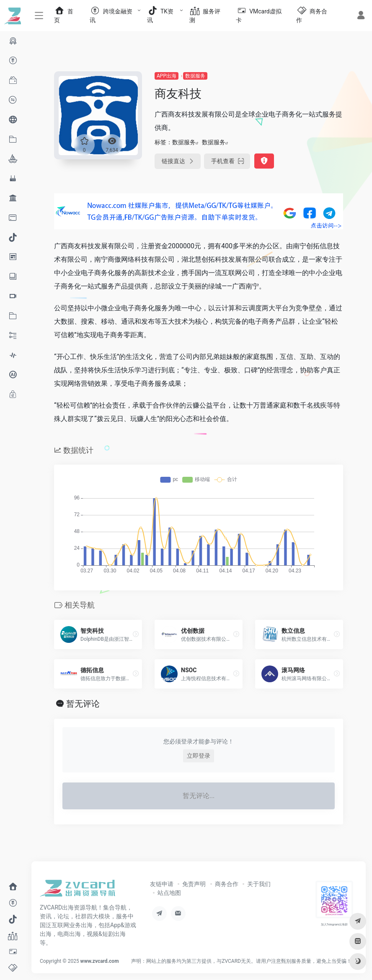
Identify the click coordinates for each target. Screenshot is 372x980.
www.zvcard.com (100, 961)
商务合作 (227, 884)
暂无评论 (83, 704)
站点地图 (169, 893)
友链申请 (162, 884)
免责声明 (194, 884)
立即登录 (199, 756)
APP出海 (167, 76)
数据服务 (195, 76)
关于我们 (259, 884)
